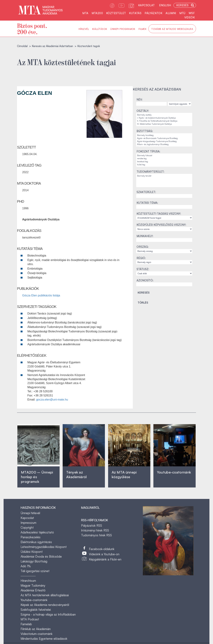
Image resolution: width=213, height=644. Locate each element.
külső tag (164, 165)
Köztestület (116, 13)
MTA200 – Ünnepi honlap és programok (37, 477)
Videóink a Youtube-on (104, 554)
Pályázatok (153, 13)
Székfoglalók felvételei (36, 610)
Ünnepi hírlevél (30, 513)
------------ (28, 576)
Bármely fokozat (164, 156)
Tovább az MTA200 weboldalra (172, 29)
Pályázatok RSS (92, 525)
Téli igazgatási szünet (35, 571)
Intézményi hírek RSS (95, 530)
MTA (85, 13)
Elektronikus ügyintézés (36, 542)
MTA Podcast (30, 619)
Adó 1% (26, 566)
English (165, 5)
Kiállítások (100, 29)
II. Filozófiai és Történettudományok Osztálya (164, 121)
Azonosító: (145, 280)
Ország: (143, 247)
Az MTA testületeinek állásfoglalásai (45, 595)
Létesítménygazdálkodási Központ (44, 547)
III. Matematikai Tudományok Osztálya (164, 124)
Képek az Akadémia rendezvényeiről (45, 605)
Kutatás (135, 13)
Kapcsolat (147, 5)
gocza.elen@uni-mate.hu (52, 400)
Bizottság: (145, 131)
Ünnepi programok (123, 29)
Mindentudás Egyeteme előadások (44, 639)
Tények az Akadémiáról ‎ (76, 475)
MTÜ (182, 13)
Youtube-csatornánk (34, 600)
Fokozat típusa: (148, 151)
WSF (192, 13)
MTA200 (97, 13)
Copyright (27, 527)
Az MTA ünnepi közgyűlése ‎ (124, 475)
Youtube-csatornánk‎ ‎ (174, 472)
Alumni (171, 13)
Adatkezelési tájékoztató (37, 532)
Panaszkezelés (31, 537)
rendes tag (164, 159)
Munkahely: (145, 236)
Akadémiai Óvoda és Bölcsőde (41, 556)
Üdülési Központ (32, 552)
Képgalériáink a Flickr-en (105, 559)
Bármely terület (164, 176)
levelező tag (164, 162)
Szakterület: (146, 192)
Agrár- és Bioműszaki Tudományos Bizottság (164, 138)
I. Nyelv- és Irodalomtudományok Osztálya (164, 118)
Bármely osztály (164, 115)
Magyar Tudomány (33, 585)
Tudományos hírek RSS (96, 535)
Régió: (141, 258)
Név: (140, 100)
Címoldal (22, 46)
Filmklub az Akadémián (36, 629)
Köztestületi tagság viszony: (159, 214)
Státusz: (143, 269)
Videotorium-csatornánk (37, 634)
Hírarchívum (28, 581)
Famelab (26, 624)
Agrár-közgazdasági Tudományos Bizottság (164, 141)
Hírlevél (84, 29)
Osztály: (143, 111)
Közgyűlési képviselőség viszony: (161, 225)
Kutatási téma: (147, 203)
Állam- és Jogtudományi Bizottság (164, 144)
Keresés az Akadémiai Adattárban (52, 46)
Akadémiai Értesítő (33, 590)
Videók (190, 17)
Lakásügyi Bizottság (34, 561)
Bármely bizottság (164, 135)
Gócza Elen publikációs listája (41, 295)
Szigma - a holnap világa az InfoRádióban (48, 614)
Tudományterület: (150, 172)
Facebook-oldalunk (102, 549)
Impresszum (28, 523)
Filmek (142, 29)
